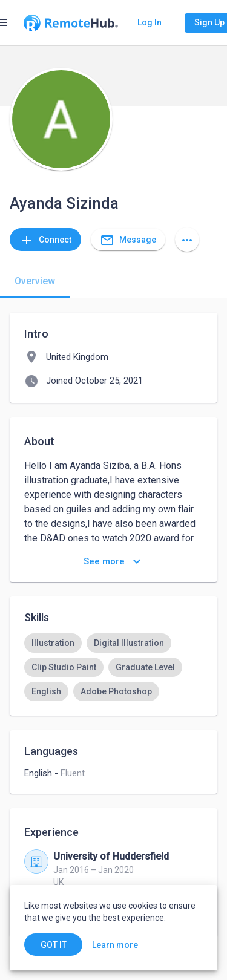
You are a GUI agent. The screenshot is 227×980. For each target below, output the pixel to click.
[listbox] (113, 667)
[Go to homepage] (71, 23)
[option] (53, 643)
